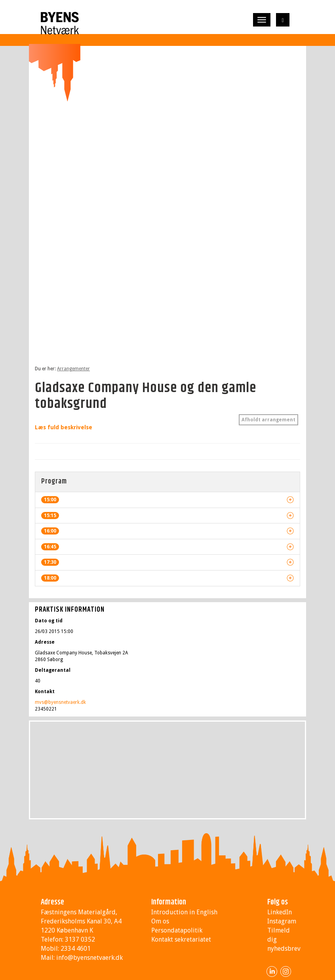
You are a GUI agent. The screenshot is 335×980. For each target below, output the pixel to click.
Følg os (278, 902)
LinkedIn (280, 912)
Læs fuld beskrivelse (64, 427)
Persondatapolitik (177, 930)
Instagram (282, 921)
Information (169, 902)
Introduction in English (184, 912)
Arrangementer (73, 369)
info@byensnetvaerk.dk (89, 958)
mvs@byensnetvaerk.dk (60, 702)
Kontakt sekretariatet (181, 939)
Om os (160, 921)
